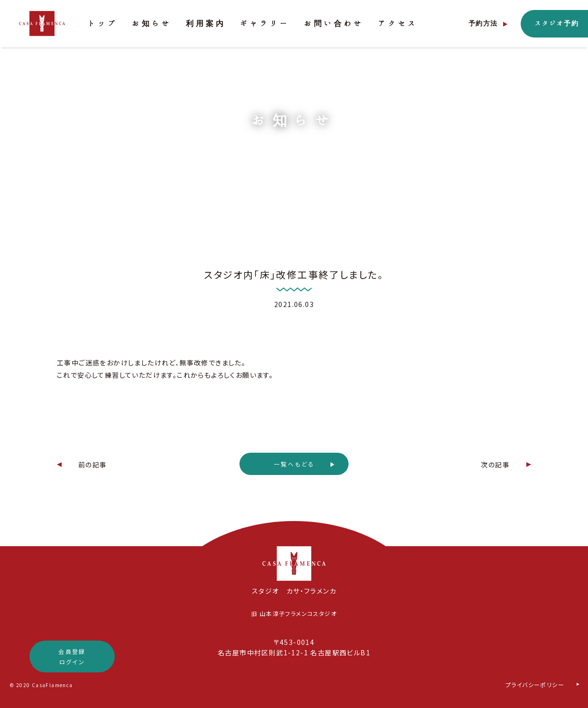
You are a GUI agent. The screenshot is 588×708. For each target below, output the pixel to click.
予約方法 (483, 23)
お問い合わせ (334, 23)
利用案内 (206, 23)
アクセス (398, 23)
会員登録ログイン (72, 657)
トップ (103, 23)
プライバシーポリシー (535, 685)
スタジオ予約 (557, 23)
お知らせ (152, 23)
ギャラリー (265, 23)
